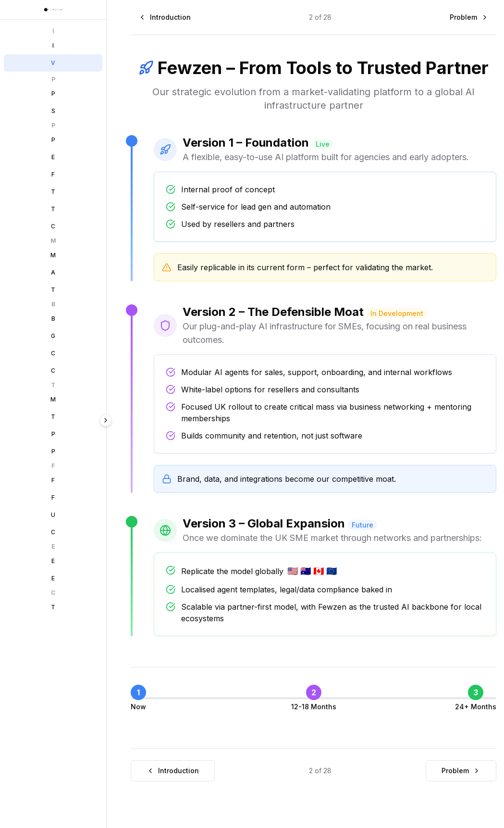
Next (94, 800)
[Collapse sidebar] (122, 420)
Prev (28, 800)
